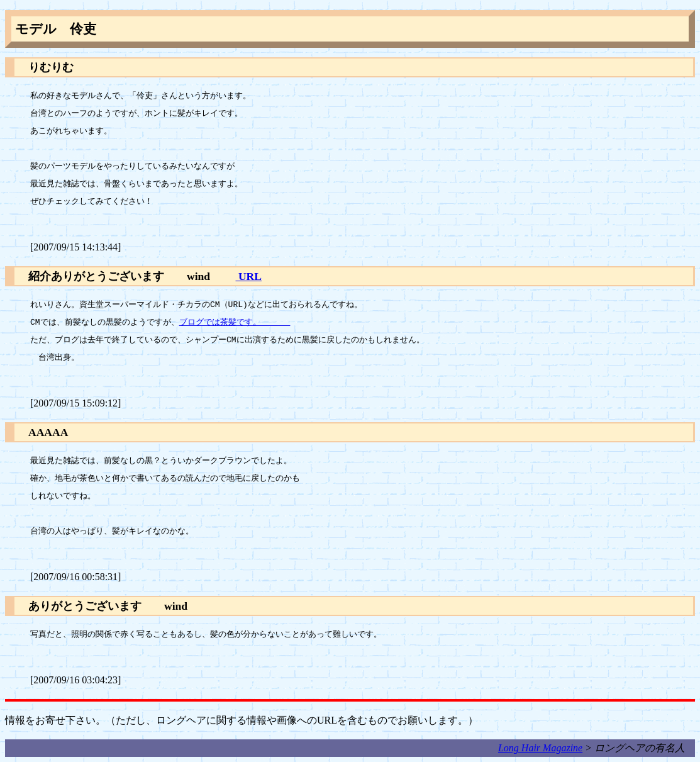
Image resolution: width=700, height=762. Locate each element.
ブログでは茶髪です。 (235, 323)
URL (249, 276)
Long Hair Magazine (540, 748)
